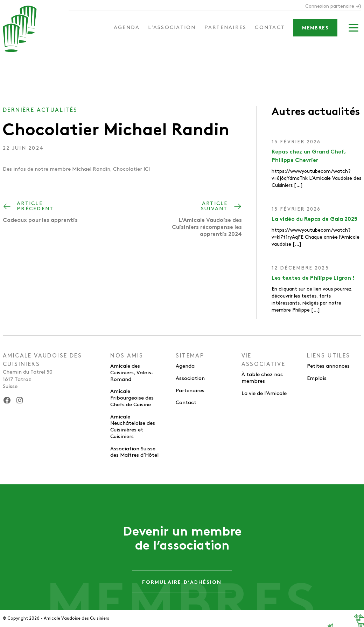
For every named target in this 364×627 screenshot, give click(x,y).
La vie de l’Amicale (264, 394)
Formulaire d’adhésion (182, 583)
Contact (270, 28)
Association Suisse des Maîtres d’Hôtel (134, 452)
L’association (172, 28)
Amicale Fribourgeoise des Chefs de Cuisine (132, 398)
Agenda (127, 28)
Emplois (317, 379)
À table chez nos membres (262, 378)
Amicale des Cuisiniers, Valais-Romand (132, 373)
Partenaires (226, 28)
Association (190, 379)
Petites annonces (328, 366)
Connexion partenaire (333, 6)
